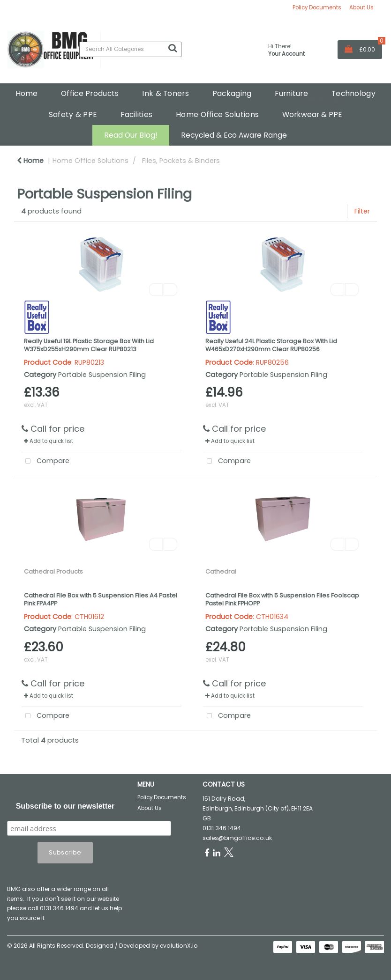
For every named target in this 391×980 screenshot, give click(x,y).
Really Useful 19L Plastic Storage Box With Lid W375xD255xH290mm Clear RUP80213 (89, 345)
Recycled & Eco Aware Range (234, 135)
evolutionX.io (179, 946)
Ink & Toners (165, 93)
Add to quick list (49, 441)
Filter (362, 211)
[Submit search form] (173, 48)
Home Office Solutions (217, 114)
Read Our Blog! (131, 135)
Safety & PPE (73, 114)
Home (26, 93)
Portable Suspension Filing (102, 375)
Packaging (232, 93)
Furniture (291, 93)
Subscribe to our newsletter (65, 806)
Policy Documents (317, 7)
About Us (361, 7)
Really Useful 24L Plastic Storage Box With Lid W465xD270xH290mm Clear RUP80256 (271, 345)
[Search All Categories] (130, 49)
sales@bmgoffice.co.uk (237, 838)
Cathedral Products (53, 571)
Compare (46, 461)
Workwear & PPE (312, 114)
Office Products (90, 93)
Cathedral (221, 571)
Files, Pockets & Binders (181, 161)
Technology (353, 93)
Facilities (136, 114)
